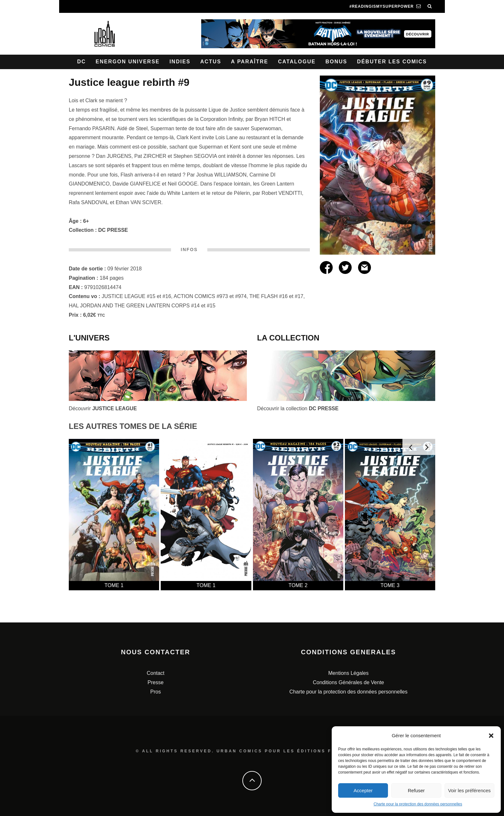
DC (81, 62)
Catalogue (297, 62)
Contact (155, 673)
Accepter (363, 790)
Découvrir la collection (298, 408)
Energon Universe (128, 62)
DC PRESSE (113, 230)
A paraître (250, 62)
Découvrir (103, 408)
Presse (156, 682)
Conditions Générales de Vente (348, 682)
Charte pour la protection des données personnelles (418, 804)
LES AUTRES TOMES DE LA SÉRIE (133, 426)
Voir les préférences (469, 790)
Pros (156, 692)
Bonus (336, 62)
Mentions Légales (348, 673)
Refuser (416, 790)
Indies (180, 62)
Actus (211, 62)
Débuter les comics (392, 62)
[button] (491, 736)
